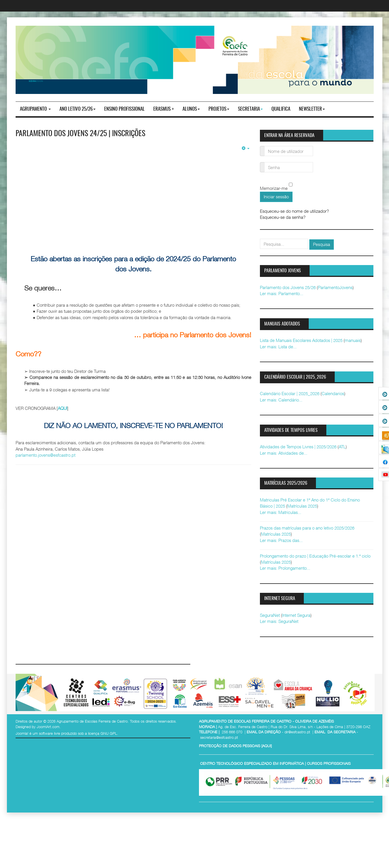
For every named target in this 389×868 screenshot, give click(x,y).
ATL (342, 447)
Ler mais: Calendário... (281, 400)
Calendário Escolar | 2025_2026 (290, 393)
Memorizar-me (274, 188)
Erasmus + (164, 109)
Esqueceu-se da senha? (283, 217)
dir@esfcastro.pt (297, 732)
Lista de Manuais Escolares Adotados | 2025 (301, 340)
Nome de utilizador (262, 148)
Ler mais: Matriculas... (281, 512)
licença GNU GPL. (103, 733)
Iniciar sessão (276, 197)
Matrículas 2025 (302, 506)
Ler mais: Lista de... (278, 347)
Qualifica (281, 109)
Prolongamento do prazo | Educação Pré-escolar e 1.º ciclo (315, 556)
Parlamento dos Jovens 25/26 (288, 287)
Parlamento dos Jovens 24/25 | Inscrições (80, 134)
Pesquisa (322, 244)
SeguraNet (270, 615)
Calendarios (333, 393)
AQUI (63, 408)
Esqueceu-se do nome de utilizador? (294, 211)
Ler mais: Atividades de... (284, 453)
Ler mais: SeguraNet (279, 621)
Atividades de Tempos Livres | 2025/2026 (298, 447)
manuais (353, 340)
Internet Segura (296, 615)
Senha (262, 164)
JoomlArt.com (48, 727)
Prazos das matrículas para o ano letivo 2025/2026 (307, 528)
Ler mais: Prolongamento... (285, 568)
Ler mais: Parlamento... (282, 293)
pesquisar (260, 239)
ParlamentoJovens (335, 287)
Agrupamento (35, 109)
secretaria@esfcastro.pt (219, 737)
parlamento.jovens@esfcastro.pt (45, 455)
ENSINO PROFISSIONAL (124, 109)
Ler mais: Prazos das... (281, 540)
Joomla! (22, 733)
